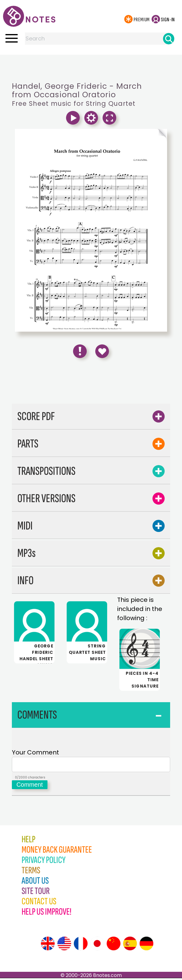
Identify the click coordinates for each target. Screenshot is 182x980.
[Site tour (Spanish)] (130, 945)
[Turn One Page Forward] (129, 136)
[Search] (169, 39)
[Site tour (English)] (48, 945)
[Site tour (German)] (146, 945)
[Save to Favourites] (102, 351)
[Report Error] (80, 351)
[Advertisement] (91, 67)
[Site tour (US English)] (64, 945)
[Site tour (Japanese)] (97, 945)
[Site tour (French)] (81, 945)
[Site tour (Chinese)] (114, 945)
